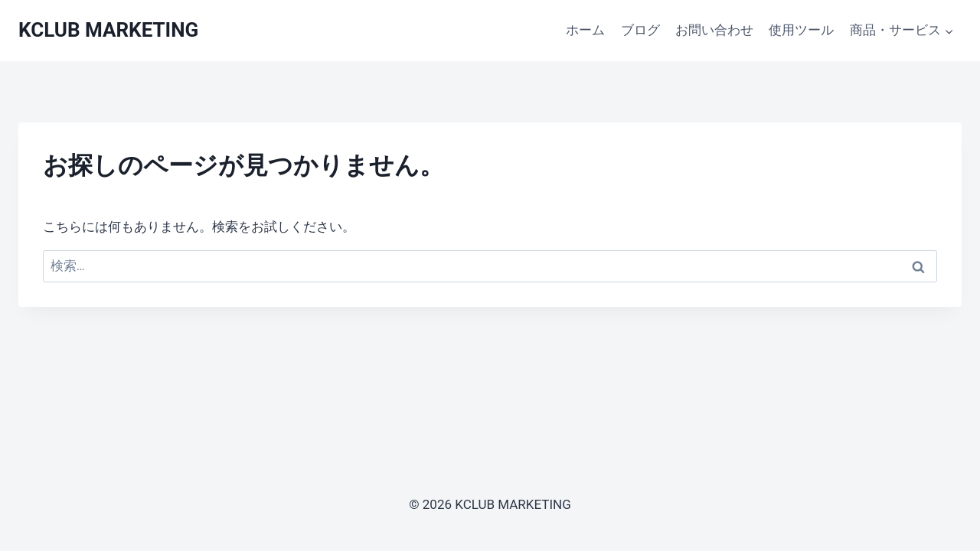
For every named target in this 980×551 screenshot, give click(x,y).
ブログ (640, 30)
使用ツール (801, 30)
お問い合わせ (714, 30)
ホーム (585, 30)
